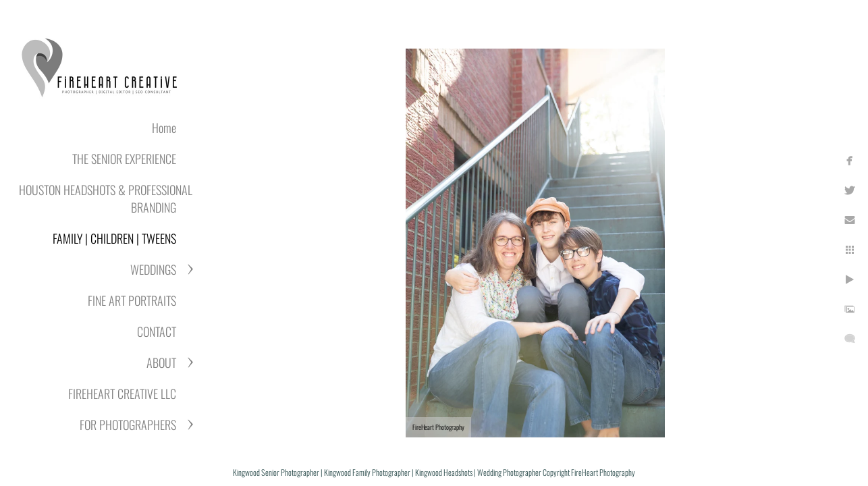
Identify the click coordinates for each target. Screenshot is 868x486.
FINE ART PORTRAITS (132, 300)
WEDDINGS (153, 269)
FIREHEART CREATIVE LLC (122, 394)
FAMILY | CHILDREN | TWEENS (114, 238)
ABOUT (161, 362)
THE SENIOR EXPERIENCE (124, 159)
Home (164, 128)
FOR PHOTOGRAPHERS (128, 425)
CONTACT (157, 331)
